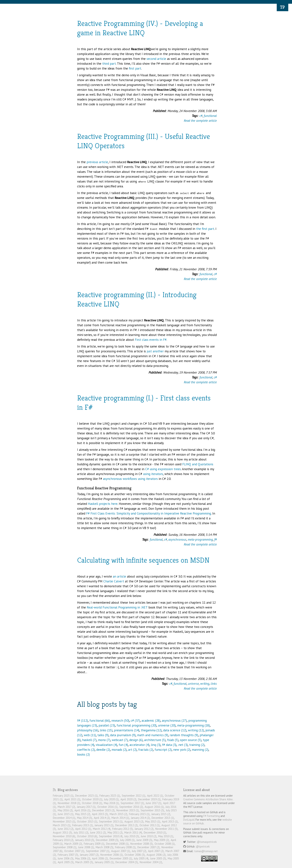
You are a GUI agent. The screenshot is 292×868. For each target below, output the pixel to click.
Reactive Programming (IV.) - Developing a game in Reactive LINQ (140, 28)
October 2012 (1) (150, 825)
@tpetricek (203, 846)
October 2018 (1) (92, 803)
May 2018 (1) (111, 803)
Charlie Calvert (114, 581)
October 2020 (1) (92, 799)
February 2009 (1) (94, 844)
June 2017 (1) (154, 803)
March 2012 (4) (102, 829)
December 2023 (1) (86, 796)
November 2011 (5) (166, 829)
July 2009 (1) (127, 840)
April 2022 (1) (155, 796)
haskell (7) (89, 740)
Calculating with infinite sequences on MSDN (143, 560)
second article (156, 59)
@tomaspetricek (207, 842)
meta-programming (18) (193, 725)
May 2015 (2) (83, 814)
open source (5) (191, 740)
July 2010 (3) (132, 836)
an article (119, 576)
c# (201, 116)
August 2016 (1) (154, 807)
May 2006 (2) (83, 858)
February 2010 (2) (63, 840)
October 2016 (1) (107, 807)
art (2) (132, 750)
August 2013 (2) (134, 821)
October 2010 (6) (87, 836)
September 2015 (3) (152, 810)
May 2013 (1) (153, 821)
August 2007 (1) (121, 851)
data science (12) (175, 730)
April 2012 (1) (83, 829)
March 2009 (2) (73, 844)
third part (109, 63)
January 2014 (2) (140, 818)
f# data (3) (169, 745)
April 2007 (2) (156, 851)
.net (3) (183, 745)
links (214, 684)
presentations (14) (127, 730)
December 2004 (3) (127, 862)
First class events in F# (151, 340)
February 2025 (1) (63, 796)
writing (205, 684)
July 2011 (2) (81, 832)
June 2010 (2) (149, 836)
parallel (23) (107, 725)
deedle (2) (103, 750)
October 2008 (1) (165, 844)
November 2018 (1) (69, 803)
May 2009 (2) (161, 840)
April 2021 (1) (72, 799)
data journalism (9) (123, 735)
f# (215, 539)
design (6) (136, 740)
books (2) (83, 754)
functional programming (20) (137, 725)
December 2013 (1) (163, 818)
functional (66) (100, 720)
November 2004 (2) (151, 862)
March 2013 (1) (62, 825)
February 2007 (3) (68, 855)
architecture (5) (155, 740)
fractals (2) (146, 750)
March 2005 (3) (84, 862)
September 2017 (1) (132, 803)
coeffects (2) (86, 750)
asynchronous (177, 539)
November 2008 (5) (142, 844)
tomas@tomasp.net (206, 851)
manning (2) (200, 750)
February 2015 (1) (139, 814)
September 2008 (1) (65, 847)
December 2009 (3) (107, 840)
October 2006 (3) (135, 855)
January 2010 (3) (85, 840)
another (158, 351)
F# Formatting (212, 816)
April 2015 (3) (100, 814)
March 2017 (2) (66, 807)
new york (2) (182, 750)
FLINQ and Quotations (198, 464)
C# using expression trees (163, 469)
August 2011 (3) (62, 832)
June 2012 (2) (66, 829)
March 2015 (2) (118, 814)
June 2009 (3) (144, 840)
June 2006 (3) (66, 858)
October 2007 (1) (74, 851)
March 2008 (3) (104, 847)
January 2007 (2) (89, 855)
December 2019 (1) (149, 799)
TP (283, 7)
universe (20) (167, 725)
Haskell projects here (103, 504)
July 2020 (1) (111, 799)
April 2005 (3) (66, 862)
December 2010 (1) (155, 832)
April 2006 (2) (100, 858)
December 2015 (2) (103, 810)
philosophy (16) (88, 730)
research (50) (120, 720)
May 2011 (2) (115, 832)
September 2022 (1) (134, 796)
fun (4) (123, 745)
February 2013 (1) (82, 825)
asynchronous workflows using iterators (130, 479)
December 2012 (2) (126, 825)
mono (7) (104, 740)
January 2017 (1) (86, 807)
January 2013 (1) (104, 825)
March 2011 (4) (133, 832)
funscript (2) (163, 750)
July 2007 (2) (139, 851)
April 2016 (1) (82, 810)
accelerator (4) (139, 745)
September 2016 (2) (131, 807)
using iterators (153, 474)
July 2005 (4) (141, 858)
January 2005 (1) (104, 862)
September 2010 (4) (111, 836)
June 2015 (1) (66, 814)
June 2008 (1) (86, 847)
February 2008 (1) (125, 847)
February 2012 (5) (123, 829)
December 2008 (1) (117, 844)
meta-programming (200, 539)
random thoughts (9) (184, 735)
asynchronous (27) (174, 720)
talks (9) (103, 735)
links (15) (106, 730)
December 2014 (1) (64, 818)
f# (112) (82, 720)
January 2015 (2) (161, 814)
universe (193, 684)
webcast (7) (120, 740)
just (149, 351)
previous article (97, 162)
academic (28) (151, 720)
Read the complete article (200, 121)
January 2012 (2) (144, 829)
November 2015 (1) (128, 810)
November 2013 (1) (64, 821)
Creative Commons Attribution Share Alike (208, 799)
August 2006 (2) (156, 855)
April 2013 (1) (170, 821)
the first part (205, 229)
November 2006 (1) (112, 855)
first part (135, 68)
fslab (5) (173, 740)
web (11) (90, 735)
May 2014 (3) (85, 818)
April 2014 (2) (102, 818)
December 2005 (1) (121, 858)
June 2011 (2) (98, 832)
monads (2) (119, 750)
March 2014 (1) (120, 818)
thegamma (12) (151, 730)
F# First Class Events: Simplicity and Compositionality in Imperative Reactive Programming (149, 513)
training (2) (197, 745)
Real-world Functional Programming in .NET (117, 607)
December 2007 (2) (149, 847)
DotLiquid (189, 820)
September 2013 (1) (111, 821)
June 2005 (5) (158, 858)
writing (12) (196, 730)
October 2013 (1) (87, 821)
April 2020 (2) (128, 799)
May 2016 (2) (65, 810)
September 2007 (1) (98, 851)
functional (210, 116)
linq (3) (156, 745)
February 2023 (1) (110, 796)
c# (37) (135, 720)
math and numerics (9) (153, 735)
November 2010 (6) (64, 836)
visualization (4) (106, 745)
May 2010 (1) (166, 836)
